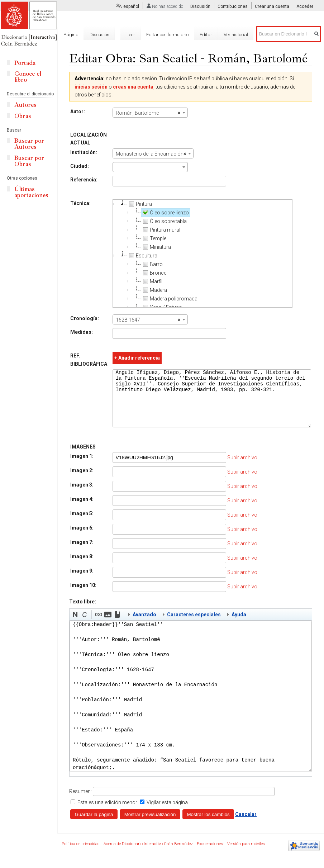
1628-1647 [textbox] (147, 320)
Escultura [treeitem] (142, 256)
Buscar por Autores (29, 144)
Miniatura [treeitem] (155, 247)
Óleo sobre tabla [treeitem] (163, 221)
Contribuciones (233, 6)
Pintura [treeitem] (139, 204)
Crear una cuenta (272, 6)
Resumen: (80, 802)
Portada (25, 63)
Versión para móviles (246, 855)
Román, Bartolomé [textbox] (147, 113)
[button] (75, 625)
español (131, 6)
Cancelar (246, 825)
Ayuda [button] (239, 625)
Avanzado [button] (144, 625)
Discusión (200, 6)
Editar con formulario (167, 35)
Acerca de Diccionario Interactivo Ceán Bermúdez (148, 855)
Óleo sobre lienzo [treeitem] (164, 213)
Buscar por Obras (29, 161)
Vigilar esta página (167, 813)
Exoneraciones (210, 855)
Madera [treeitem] (153, 290)
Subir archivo (242, 468)
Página (71, 35)
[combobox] (149, 113)
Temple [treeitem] (153, 238)
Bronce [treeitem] (153, 273)
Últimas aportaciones (31, 192)
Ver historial (236, 35)
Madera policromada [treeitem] (169, 299)
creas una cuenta (133, 87)
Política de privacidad (81, 855)
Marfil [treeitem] (151, 281)
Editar (206, 35)
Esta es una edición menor (107, 813)
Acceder (305, 6)
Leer (131, 35)
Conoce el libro (28, 77)
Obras (23, 116)
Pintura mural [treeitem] (160, 230)
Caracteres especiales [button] (194, 625)
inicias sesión (91, 87)
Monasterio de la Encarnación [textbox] (150, 154)
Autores (25, 105)
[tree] (202, 253)
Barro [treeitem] (151, 264)
